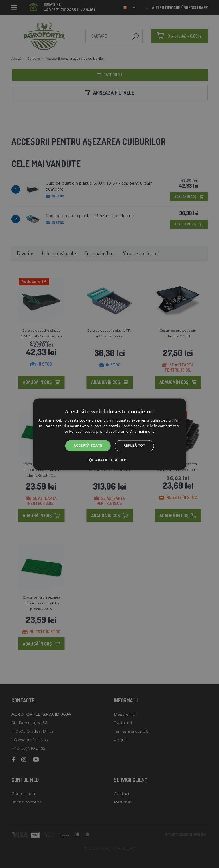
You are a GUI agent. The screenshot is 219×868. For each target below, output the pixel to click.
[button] (109, 460)
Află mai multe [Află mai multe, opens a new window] (143, 432)
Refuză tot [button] (134, 446)
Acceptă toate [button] (88, 446)
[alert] (109, 434)
